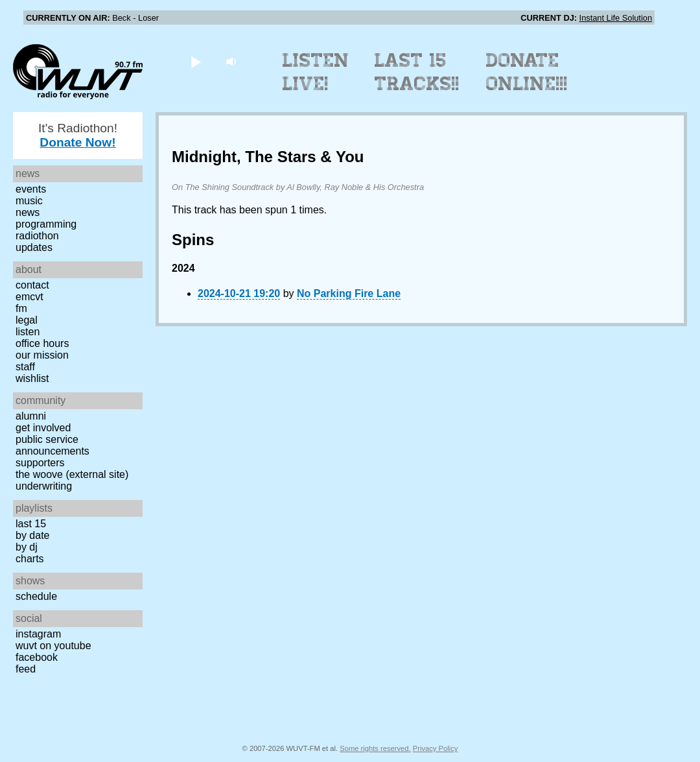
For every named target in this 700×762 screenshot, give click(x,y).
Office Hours (42, 343)
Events (31, 189)
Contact (32, 285)
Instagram (38, 634)
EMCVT (29, 297)
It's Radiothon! (78, 135)
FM (21, 308)
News (28, 212)
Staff (25, 367)
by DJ (27, 547)
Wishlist (32, 378)
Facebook (37, 657)
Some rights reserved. (375, 748)
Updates (34, 247)
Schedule (36, 596)
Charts (30, 559)
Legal (27, 320)
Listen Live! (316, 72)
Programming (46, 224)
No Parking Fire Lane (349, 293)
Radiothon (37, 236)
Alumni (31, 416)
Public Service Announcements (52, 445)
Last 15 (31, 524)
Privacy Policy (436, 748)
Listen (28, 332)
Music (29, 201)
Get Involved (43, 428)
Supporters (40, 463)
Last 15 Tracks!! (417, 72)
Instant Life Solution (616, 18)
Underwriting (44, 486)
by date (32, 535)
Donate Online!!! (527, 72)
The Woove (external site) (72, 474)
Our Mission (42, 355)
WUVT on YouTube (53, 646)
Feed (26, 669)
